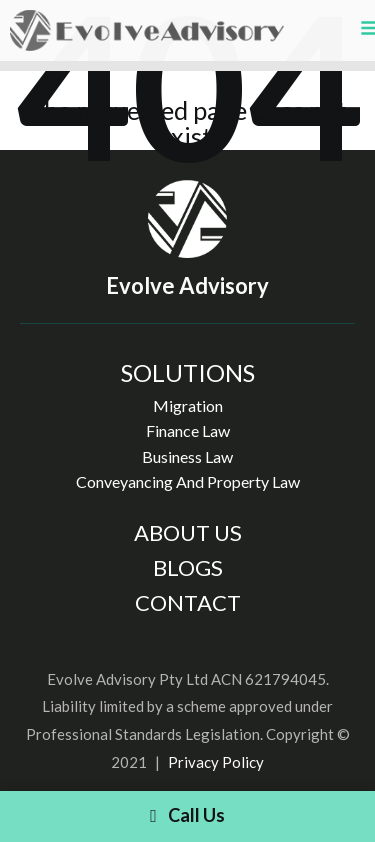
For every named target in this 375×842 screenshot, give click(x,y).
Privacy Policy (216, 762)
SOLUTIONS (188, 372)
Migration (188, 405)
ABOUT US (188, 532)
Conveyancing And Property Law (188, 481)
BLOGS (188, 567)
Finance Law (188, 430)
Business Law (187, 456)
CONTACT (188, 602)
